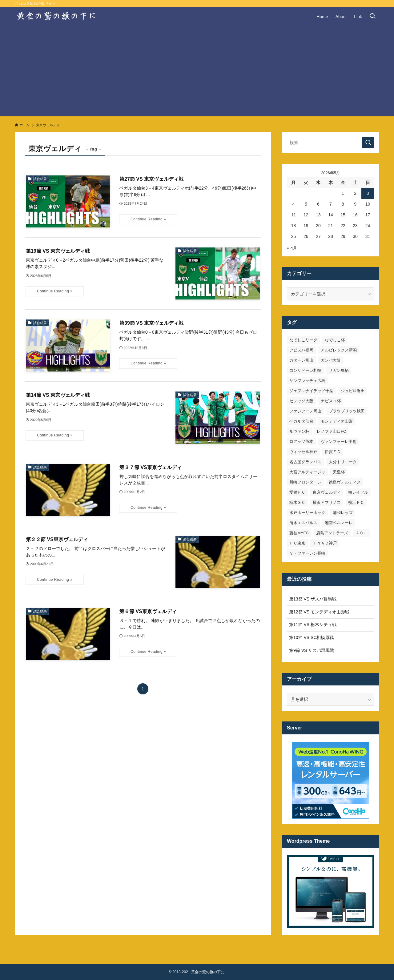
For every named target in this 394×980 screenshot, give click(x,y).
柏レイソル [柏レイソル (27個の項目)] (358, 492)
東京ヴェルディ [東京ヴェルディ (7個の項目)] (327, 492)
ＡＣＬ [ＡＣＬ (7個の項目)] (362, 533)
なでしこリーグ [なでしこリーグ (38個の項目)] (303, 340)
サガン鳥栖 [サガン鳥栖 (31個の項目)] (339, 370)
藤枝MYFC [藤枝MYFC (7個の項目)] (299, 533)
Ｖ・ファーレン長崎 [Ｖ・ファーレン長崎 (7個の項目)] (307, 553)
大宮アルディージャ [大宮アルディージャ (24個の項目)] (307, 472)
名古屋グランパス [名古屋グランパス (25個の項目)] (305, 462)
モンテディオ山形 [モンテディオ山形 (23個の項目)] (337, 421)
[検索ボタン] (372, 17)
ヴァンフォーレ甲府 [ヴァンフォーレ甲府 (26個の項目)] (339, 442)
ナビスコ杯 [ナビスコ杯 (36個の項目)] (331, 401)
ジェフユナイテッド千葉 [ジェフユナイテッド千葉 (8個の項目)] (311, 391)
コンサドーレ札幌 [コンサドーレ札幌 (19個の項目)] (305, 370)
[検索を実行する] (368, 143)
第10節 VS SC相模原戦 (311, 637)
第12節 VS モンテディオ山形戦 (319, 612)
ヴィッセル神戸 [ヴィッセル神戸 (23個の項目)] (303, 452)
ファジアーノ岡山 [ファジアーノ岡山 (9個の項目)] (305, 411)
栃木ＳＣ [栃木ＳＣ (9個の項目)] (297, 502)
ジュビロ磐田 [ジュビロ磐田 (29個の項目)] (353, 391)
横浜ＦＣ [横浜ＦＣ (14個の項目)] (356, 502)
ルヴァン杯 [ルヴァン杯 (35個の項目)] (299, 431)
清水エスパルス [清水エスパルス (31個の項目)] (303, 523)
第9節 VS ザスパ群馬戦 (312, 650)
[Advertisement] (197, 73)
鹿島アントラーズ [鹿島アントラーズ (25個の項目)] (332, 533)
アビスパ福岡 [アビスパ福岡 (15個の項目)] (301, 350)
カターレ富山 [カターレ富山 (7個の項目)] (301, 360)
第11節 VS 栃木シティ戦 (313, 625)
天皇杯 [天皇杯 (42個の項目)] (339, 472)
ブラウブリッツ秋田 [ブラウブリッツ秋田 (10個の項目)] (347, 411)
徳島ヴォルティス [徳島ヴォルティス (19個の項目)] (345, 482)
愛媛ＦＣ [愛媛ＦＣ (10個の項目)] (297, 492)
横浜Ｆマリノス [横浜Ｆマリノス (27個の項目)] (327, 502)
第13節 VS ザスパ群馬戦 (313, 599)
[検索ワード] (331, 143)
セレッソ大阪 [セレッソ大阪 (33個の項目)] (301, 401)
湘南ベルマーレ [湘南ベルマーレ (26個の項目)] (339, 523)
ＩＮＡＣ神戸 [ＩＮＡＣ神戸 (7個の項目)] (325, 543)
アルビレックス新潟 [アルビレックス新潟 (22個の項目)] (339, 350)
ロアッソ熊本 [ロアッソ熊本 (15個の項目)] (301, 442)
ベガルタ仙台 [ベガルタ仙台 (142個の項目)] (301, 421)
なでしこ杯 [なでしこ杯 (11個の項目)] (335, 340)
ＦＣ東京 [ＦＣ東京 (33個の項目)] (297, 543)
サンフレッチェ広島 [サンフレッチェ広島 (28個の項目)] (307, 381)
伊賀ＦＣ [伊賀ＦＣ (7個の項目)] (333, 452)
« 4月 (292, 248)
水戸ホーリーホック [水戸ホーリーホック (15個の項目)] (307, 513)
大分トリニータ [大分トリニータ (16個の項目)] (343, 462)
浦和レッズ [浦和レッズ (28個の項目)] (343, 513)
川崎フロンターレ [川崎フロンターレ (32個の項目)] (305, 482)
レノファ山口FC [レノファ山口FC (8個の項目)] (331, 431)
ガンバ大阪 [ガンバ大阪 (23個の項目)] (331, 360)
